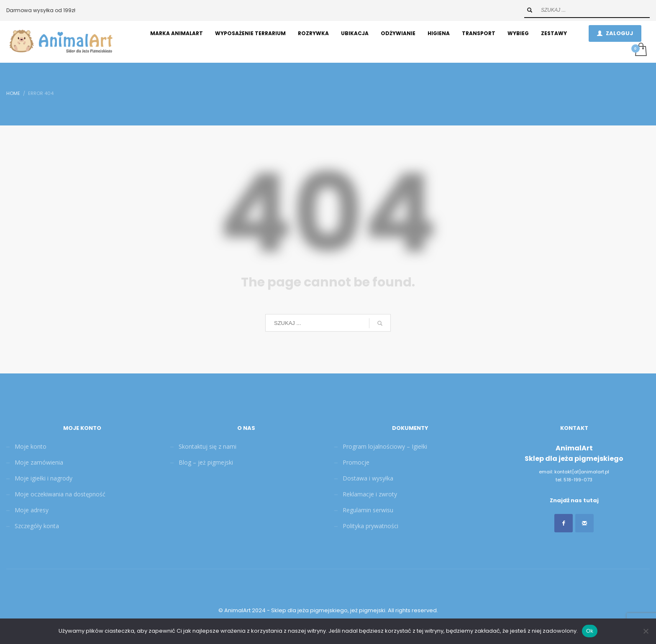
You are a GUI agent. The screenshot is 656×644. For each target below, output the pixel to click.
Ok (590, 631)
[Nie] (646, 631)
